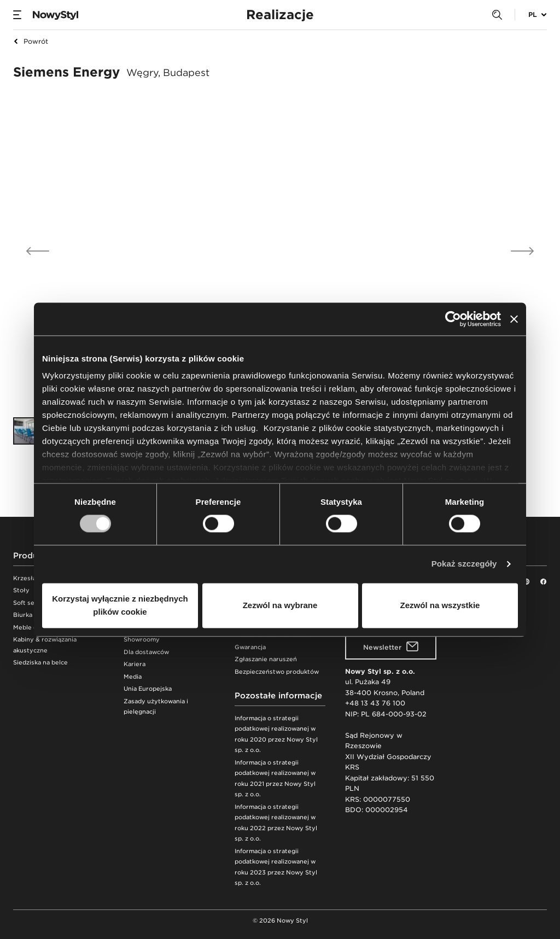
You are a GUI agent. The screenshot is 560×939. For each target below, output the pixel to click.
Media (133, 677)
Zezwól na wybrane (280, 605)
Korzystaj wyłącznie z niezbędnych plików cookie (120, 605)
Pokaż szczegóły (464, 564)
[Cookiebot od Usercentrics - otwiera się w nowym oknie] (453, 319)
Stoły (21, 590)
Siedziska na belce (40, 663)
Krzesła (25, 578)
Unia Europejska (148, 689)
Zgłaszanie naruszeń (266, 659)
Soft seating (31, 603)
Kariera (135, 664)
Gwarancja (250, 647)
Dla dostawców (146, 652)
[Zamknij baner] (514, 319)
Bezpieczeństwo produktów (277, 672)
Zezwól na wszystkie (440, 605)
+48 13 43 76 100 (375, 703)
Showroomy (142, 640)
